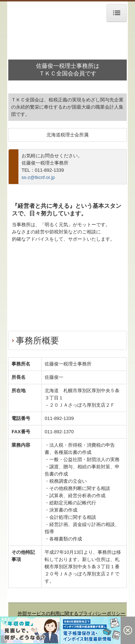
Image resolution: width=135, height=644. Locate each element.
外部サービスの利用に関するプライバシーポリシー (71, 614)
